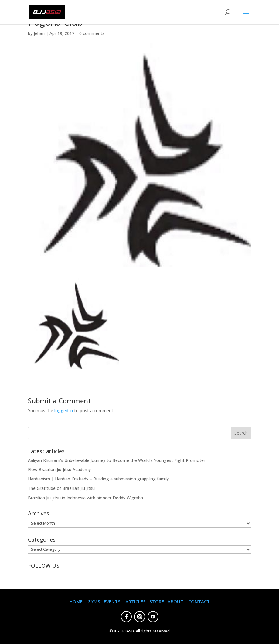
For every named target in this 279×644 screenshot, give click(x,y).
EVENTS (112, 601)
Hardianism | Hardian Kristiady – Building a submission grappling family (98, 479)
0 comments (92, 33)
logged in (64, 410)
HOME (76, 601)
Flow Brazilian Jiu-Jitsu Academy (59, 469)
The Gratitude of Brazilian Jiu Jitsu (61, 488)
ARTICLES (136, 601)
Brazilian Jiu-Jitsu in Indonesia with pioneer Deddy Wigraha (85, 498)
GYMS (94, 601)
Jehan (39, 33)
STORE (157, 601)
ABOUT (175, 601)
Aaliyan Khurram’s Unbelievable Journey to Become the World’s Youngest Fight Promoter (117, 460)
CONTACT (199, 601)
